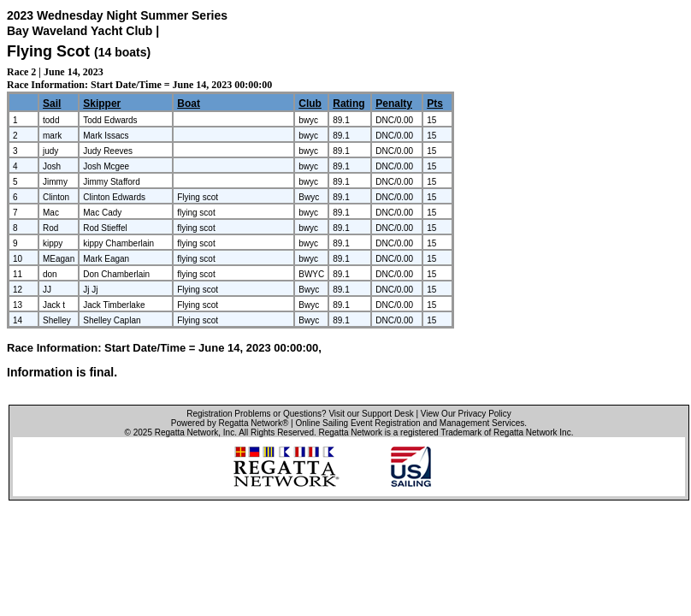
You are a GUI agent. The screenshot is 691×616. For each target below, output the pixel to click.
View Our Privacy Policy (466, 414)
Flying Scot (48, 51)
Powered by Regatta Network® (230, 423)
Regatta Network (186, 432)
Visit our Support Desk (371, 414)
